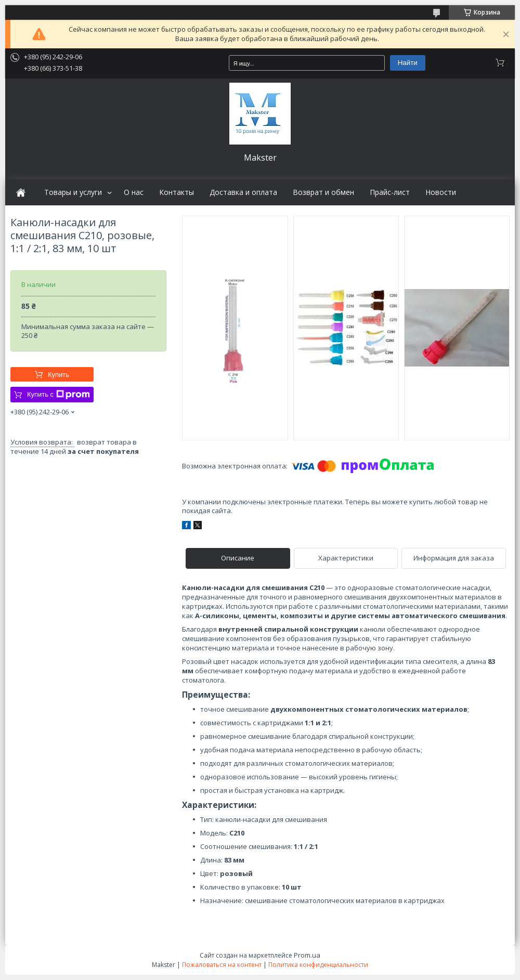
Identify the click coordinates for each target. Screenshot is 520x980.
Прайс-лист (390, 192)
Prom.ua (307, 955)
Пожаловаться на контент (222, 965)
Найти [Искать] (408, 63)
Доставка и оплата (243, 192)
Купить (58, 375)
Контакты (177, 192)
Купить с (58, 395)
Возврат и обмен (323, 192)
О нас (134, 192)
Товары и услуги (73, 192)
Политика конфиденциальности (318, 965)
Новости (441, 192)
